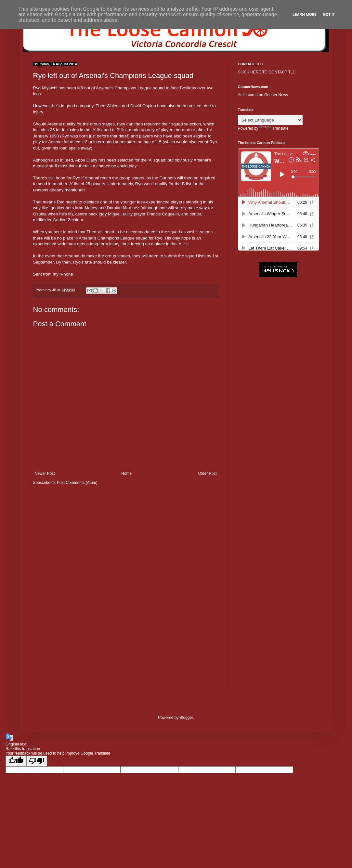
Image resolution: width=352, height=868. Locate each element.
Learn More (305, 15)
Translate (274, 128)
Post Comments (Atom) (77, 483)
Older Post (208, 473)
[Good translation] (16, 761)
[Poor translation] (37, 761)
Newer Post (45, 473)
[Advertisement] (279, 382)
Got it (329, 15)
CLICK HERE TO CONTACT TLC (267, 72)
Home (126, 473)
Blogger (186, 718)
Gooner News (276, 95)
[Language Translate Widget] (270, 120)
